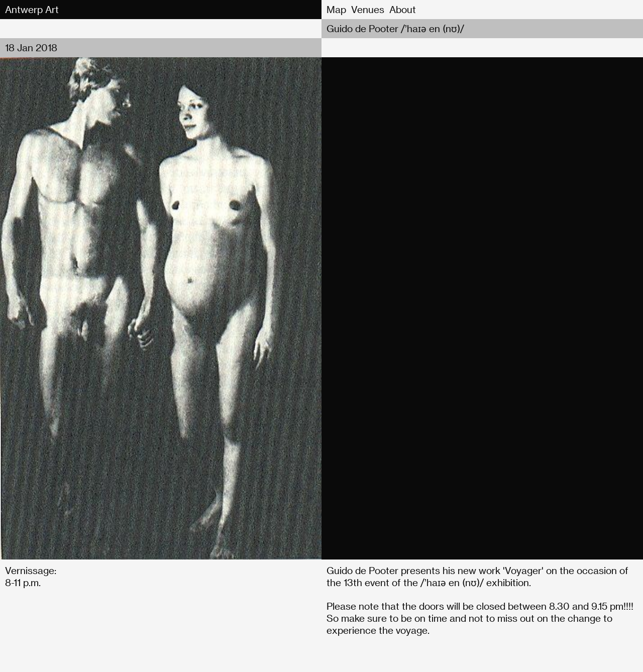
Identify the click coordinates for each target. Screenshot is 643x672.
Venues (368, 9)
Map (336, 9)
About (403, 9)
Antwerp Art (32, 9)
